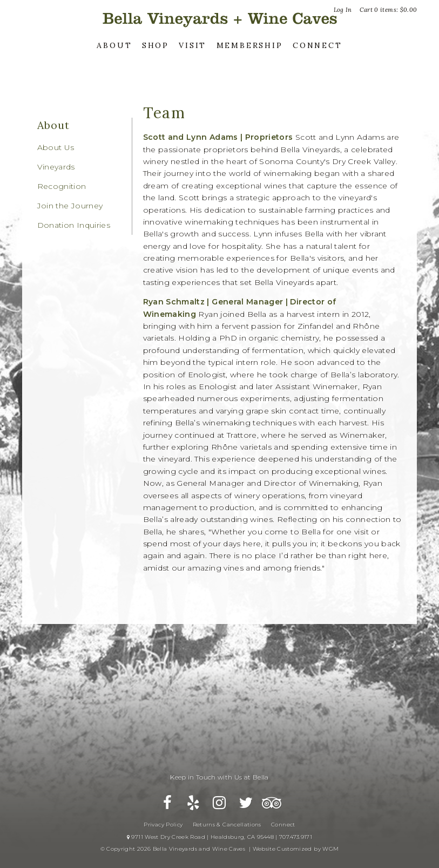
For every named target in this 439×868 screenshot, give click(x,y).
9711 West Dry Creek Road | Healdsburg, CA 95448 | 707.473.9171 (219, 837)
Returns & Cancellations (227, 825)
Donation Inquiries (74, 225)
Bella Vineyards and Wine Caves (220, 19)
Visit (193, 45)
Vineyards (56, 167)
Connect (318, 45)
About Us (56, 147)
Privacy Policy (163, 825)
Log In (343, 10)
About (114, 45)
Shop (156, 45)
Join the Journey (70, 206)
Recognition (62, 186)
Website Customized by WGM (296, 849)
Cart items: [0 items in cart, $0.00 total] (389, 10)
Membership (250, 45)
